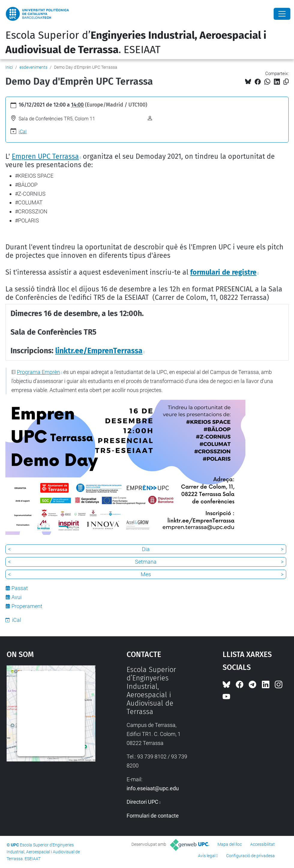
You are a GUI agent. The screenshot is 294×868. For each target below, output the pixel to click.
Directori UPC (142, 802)
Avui (16, 597)
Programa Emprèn (38, 372)
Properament (27, 606)
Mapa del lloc (230, 844)
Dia (146, 549)
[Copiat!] (286, 82)
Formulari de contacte (153, 816)
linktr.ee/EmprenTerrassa (99, 351)
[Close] (282, 14)
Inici (9, 67)
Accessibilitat (262, 844)
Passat (20, 588)
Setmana (146, 562)
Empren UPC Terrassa (45, 156)
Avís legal (207, 856)
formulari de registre (223, 272)
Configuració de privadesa (250, 856)
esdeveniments (33, 67)
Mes (146, 574)
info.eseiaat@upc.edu (153, 788)
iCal (23, 132)
